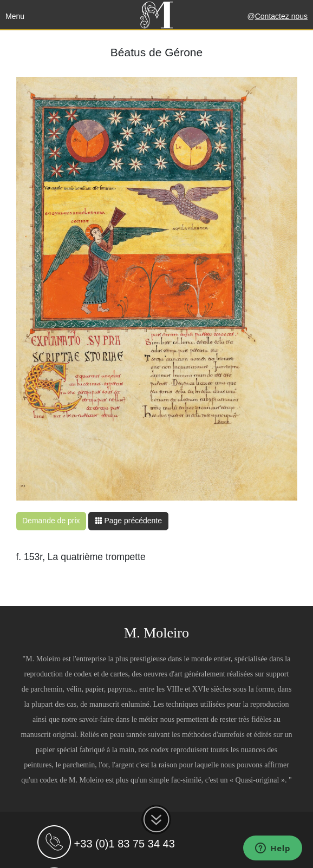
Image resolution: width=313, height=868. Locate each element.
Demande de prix (51, 521)
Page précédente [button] (129, 521)
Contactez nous (281, 16)
